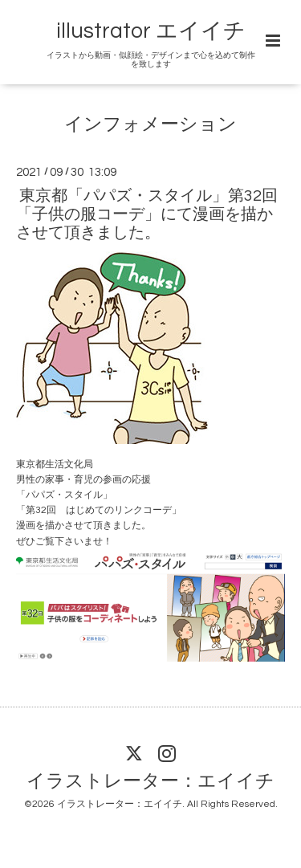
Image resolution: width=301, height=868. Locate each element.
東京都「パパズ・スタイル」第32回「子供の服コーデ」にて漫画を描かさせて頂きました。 (147, 214)
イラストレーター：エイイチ (150, 782)
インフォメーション (150, 125)
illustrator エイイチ (151, 31)
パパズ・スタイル (64, 495)
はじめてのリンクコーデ (119, 510)
